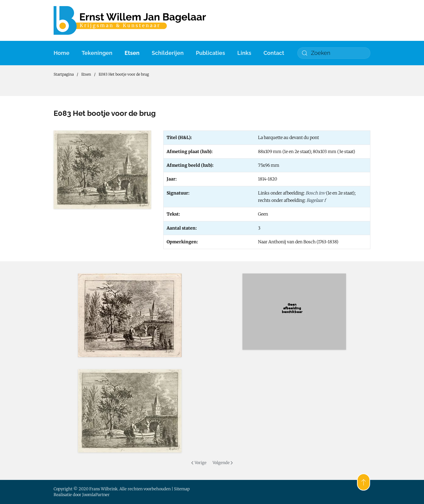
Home (62, 53)
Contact (274, 53)
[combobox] (334, 53)
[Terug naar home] (130, 20)
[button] (130, 315)
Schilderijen (168, 53)
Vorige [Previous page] (199, 463)
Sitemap (182, 489)
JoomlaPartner (96, 495)
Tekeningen (97, 53)
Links (244, 53)
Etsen (132, 53)
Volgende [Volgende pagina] (223, 463)
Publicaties (210, 53)
